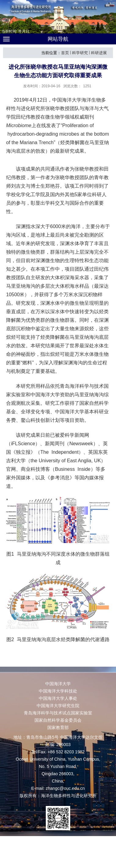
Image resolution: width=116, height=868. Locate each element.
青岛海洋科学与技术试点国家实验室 (58, 713)
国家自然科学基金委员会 (58, 720)
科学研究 (80, 53)
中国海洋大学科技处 (58, 691)
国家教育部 (58, 727)
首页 (65, 53)
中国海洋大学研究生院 (58, 706)
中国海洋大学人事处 (58, 698)
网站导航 (58, 39)
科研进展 (99, 53)
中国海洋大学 (58, 684)
